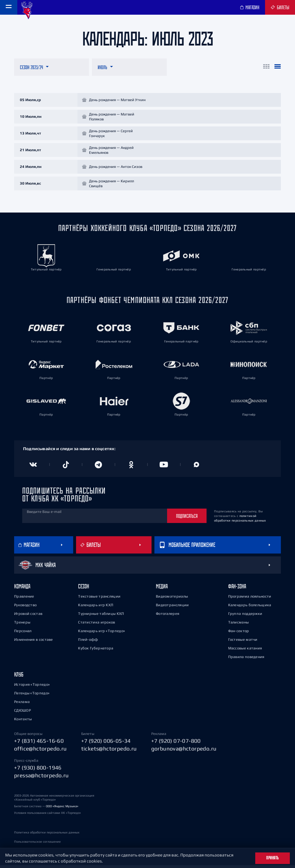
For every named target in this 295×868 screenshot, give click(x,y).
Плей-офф (88, 642)
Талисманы (239, 625)
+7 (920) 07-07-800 (176, 743)
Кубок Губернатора (96, 651)
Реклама (22, 704)
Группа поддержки (245, 616)
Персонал (23, 633)
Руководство (25, 608)
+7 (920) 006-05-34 (106, 743)
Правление (24, 599)
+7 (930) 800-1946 (38, 770)
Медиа (162, 589)
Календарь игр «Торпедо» (102, 633)
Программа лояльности (250, 599)
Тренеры (22, 625)
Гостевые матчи (243, 642)
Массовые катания (245, 651)
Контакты (23, 722)
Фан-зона (237, 589)
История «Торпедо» (32, 687)
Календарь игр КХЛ (96, 608)
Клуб (19, 677)
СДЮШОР (22, 713)
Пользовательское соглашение (37, 844)
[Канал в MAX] (197, 467)
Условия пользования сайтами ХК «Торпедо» (48, 816)
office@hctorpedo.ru (40, 751)
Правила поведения (246, 659)
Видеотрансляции (172, 608)
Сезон (84, 589)
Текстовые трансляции (99, 599)
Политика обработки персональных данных (47, 835)
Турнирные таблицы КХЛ (101, 616)
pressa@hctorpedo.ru (41, 778)
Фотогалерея (168, 616)
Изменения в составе (34, 642)
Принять (273, 858)
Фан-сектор (239, 633)
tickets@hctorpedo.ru (109, 751)
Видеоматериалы (172, 599)
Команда (22, 589)
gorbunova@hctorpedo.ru (184, 751)
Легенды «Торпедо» (32, 696)
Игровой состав (28, 616)
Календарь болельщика (250, 608)
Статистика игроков (97, 625)
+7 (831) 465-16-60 (39, 743)
